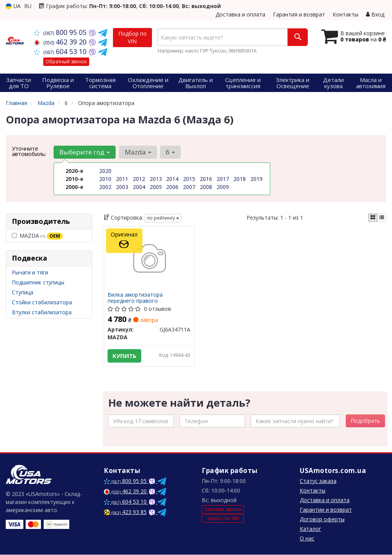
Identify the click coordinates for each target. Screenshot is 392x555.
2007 (189, 187)
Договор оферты (322, 520)
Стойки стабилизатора (42, 302)
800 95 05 (61, 32)
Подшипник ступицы (38, 282)
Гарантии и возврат (326, 510)
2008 (206, 187)
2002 (105, 187)
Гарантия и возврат (299, 14)
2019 (256, 179)
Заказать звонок (223, 510)
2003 (122, 187)
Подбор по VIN (132, 37)
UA (13, 6)
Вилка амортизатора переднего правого (136, 298)
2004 (139, 187)
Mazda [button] (138, 152)
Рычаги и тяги (30, 272)
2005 (156, 187)
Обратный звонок (66, 62)
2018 (240, 179)
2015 (189, 179)
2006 (172, 187)
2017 (223, 179)
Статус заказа (318, 481)
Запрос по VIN (223, 519)
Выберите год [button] (85, 152)
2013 (156, 179)
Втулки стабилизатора (42, 312)
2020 (105, 171)
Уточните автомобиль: (29, 151)
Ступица (23, 292)
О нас (307, 539)
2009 (223, 187)
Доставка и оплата (240, 14)
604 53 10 (61, 51)
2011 (122, 179)
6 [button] (170, 152)
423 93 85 (125, 512)
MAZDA (37, 236)
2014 (172, 179)
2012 (139, 179)
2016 (206, 179)
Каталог (310, 529)
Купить (125, 356)
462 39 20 (61, 42)
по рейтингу (163, 218)
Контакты (345, 14)
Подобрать (365, 421)
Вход (375, 14)
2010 (105, 179)
